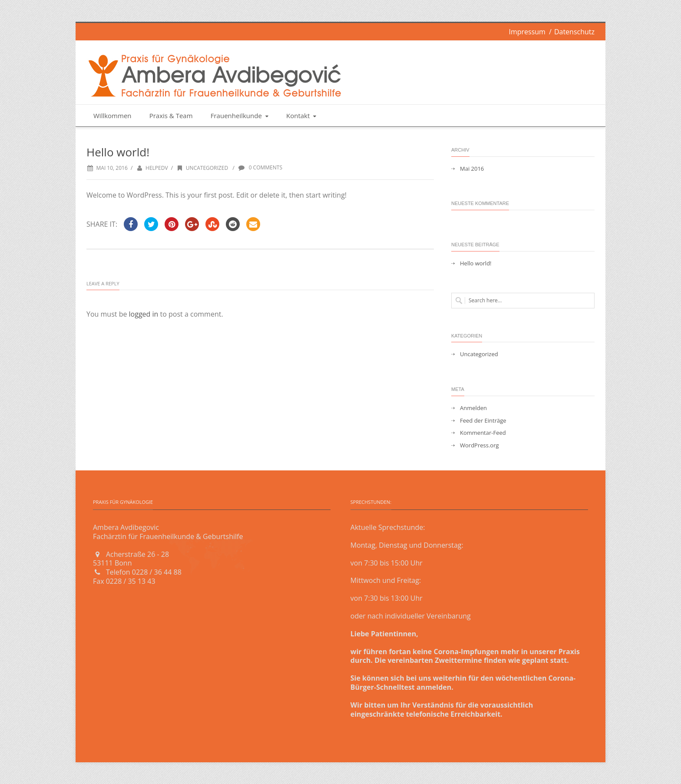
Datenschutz (574, 32)
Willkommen (112, 116)
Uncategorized (202, 168)
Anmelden (473, 408)
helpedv (157, 168)
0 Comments (260, 167)
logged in (144, 314)
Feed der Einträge (483, 421)
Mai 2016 (472, 169)
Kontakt (302, 116)
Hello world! (476, 263)
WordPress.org (479, 445)
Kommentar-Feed (483, 433)
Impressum (527, 32)
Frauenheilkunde (240, 116)
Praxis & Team (171, 116)
